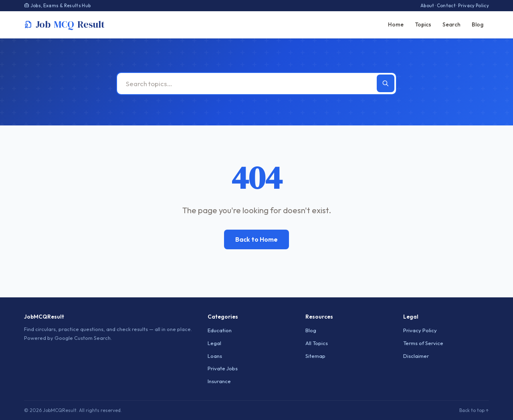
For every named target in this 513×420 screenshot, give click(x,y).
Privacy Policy (474, 5)
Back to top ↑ (474, 410)
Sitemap (315, 356)
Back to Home (256, 239)
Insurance (219, 381)
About (427, 5)
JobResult (64, 24)
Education (220, 330)
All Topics (317, 343)
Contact (446, 5)
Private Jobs (223, 368)
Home (396, 24)
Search (451, 24)
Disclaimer (416, 356)
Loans (215, 356)
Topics (423, 24)
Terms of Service (423, 343)
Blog (478, 24)
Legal (214, 343)
